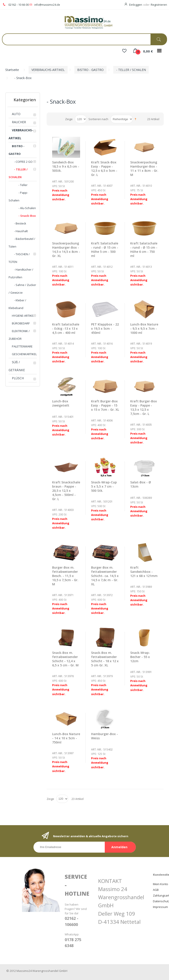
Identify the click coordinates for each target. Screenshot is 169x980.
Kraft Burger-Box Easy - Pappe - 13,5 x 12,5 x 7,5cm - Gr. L (144, 407)
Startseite (12, 70)
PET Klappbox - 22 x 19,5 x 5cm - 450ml (105, 328)
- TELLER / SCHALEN (131, 70)
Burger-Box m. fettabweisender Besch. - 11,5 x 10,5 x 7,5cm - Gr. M (65, 576)
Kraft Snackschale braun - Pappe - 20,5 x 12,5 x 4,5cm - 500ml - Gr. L (66, 491)
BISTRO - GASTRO (90, 70)
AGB (156, 890)
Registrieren (159, 5)
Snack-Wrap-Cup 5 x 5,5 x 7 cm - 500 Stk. (104, 486)
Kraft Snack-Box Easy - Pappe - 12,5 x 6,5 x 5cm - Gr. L (104, 168)
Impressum (160, 907)
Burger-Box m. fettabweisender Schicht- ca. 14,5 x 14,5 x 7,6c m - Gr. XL (105, 576)
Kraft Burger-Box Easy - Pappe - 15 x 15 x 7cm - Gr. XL (105, 405)
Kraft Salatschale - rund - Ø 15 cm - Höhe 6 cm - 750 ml (144, 250)
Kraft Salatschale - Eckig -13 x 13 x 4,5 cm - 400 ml (66, 328)
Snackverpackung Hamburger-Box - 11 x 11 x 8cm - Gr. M (144, 168)
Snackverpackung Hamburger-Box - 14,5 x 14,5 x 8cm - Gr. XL (66, 250)
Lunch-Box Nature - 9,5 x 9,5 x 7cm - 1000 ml (144, 328)
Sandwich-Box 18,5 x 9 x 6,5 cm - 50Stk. (66, 166)
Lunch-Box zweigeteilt (61, 403)
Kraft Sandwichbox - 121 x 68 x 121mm (144, 572)
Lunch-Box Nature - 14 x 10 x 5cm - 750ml (66, 738)
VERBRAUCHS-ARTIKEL (48, 70)
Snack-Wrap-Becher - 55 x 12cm (140, 657)
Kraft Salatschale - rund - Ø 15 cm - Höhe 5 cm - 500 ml (105, 250)
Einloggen (136, 5)
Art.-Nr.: (58, 182)
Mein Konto (161, 884)
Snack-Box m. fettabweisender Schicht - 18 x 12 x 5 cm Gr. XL (105, 659)
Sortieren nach (98, 119)
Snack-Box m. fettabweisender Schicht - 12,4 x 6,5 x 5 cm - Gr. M (65, 659)
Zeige (69, 119)
